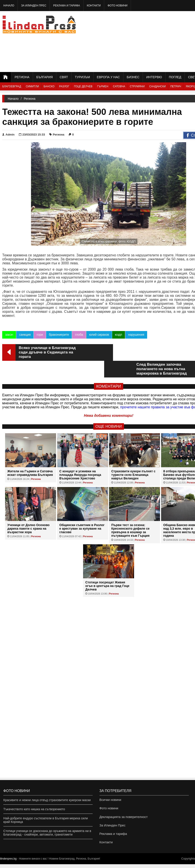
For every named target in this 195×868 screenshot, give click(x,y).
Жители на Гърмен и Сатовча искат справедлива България (30, 456)
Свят (64, 77)
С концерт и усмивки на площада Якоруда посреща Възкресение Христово (80, 458)
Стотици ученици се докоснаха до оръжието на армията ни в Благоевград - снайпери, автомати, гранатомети (47, 833)
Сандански (158, 86)
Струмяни (137, 86)
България (45, 77)
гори (40, 335)
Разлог (64, 86)
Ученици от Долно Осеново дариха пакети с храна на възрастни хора (28, 512)
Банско (49, 86)
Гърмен (103, 86)
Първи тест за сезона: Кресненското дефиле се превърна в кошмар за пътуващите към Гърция (130, 514)
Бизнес (133, 77)
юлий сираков (99, 335)
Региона (22, 77)
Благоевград (12, 86)
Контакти (94, 6)
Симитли (32, 86)
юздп (118, 335)
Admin (8, 135)
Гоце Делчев (83, 86)
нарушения (136, 335)
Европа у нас (108, 77)
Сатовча (119, 86)
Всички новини (110, 800)
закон (9, 335)
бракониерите (59, 335)
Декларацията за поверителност (123, 818)
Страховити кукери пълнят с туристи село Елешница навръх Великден (133, 458)
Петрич (176, 86)
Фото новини (117, 6)
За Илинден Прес (34, 6)
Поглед (175, 77)
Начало (9, 6)
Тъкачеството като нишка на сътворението (34, 809)
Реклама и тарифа (67, 6)
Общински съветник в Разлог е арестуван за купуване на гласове (82, 512)
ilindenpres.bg (8, 862)
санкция (25, 335)
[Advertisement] (162, 41)
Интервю (154, 77)
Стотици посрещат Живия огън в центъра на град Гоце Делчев (107, 569)
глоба (79, 335)
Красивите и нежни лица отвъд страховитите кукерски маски (47, 800)
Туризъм (82, 77)
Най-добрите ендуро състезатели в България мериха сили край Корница (46, 820)
